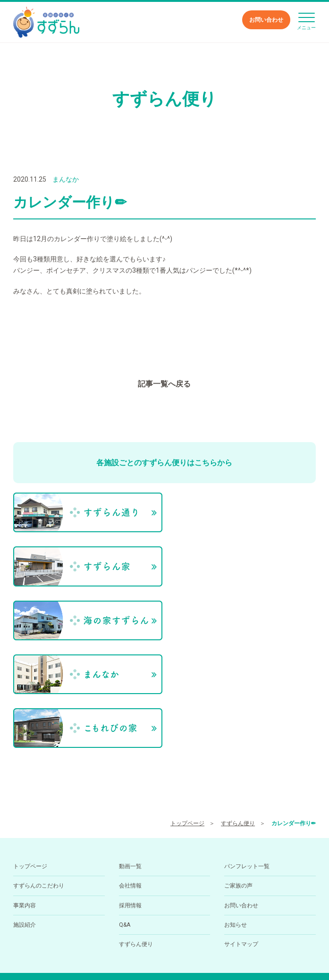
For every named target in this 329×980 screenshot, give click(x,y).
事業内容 (25, 794)
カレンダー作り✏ (294, 712)
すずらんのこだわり (39, 774)
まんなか (66, 179)
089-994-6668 (143, 925)
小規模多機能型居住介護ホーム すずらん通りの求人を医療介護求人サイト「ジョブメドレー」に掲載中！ (164, 956)
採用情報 (130, 794)
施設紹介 (25, 813)
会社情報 (130, 774)
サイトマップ (241, 833)
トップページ (187, 712)
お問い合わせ (266, 20)
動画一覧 (130, 754)
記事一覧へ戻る (164, 384)
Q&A (125, 813)
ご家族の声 (238, 774)
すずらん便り (238, 712)
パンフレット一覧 (247, 754)
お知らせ (236, 813)
